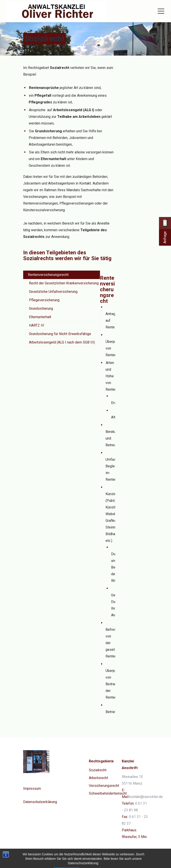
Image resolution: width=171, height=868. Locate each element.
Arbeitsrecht (98, 778)
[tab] (62, 275)
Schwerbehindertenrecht (108, 793)
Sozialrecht (98, 770)
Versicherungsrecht (104, 786)
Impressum (32, 789)
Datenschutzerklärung (40, 802)
